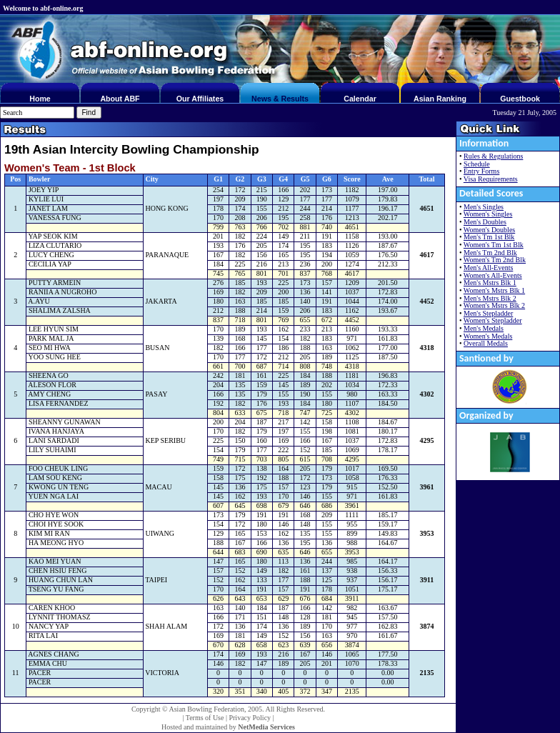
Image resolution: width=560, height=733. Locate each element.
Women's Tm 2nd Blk (495, 260)
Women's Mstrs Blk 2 (494, 305)
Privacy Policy (250, 718)
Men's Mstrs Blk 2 (490, 298)
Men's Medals (484, 328)
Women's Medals (488, 336)
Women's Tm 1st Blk (494, 245)
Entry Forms (481, 171)
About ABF (120, 99)
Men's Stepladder (488, 313)
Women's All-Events (493, 275)
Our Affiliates (200, 99)
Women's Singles (488, 214)
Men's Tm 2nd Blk (490, 253)
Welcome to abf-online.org (43, 8)
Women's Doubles (489, 230)
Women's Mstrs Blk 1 (494, 290)
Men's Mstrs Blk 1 (490, 283)
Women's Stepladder (493, 320)
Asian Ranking (440, 99)
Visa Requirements (491, 179)
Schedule (477, 164)
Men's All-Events (488, 268)
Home (40, 99)
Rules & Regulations (493, 156)
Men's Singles (484, 207)
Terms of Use (205, 718)
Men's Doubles (485, 222)
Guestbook (520, 99)
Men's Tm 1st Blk (489, 237)
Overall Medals (486, 343)
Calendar (360, 99)
